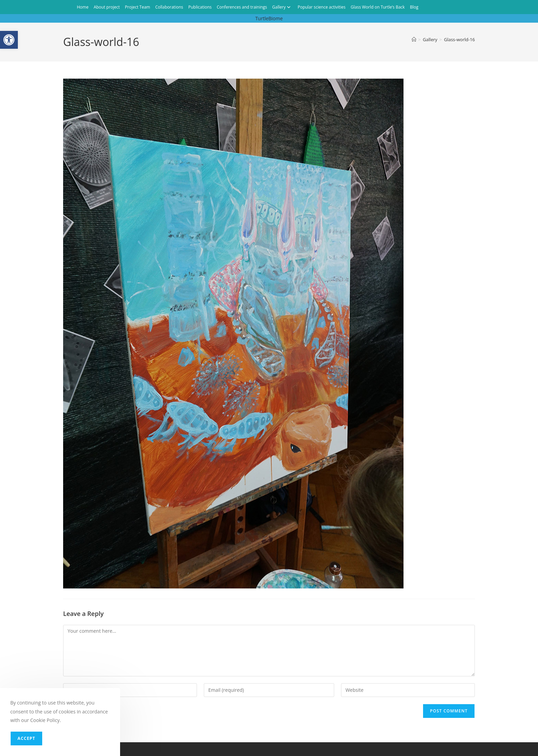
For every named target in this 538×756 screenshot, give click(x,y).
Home (83, 7)
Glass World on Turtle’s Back (378, 7)
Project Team (137, 7)
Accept (26, 738)
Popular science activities (321, 7)
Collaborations (169, 7)
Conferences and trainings (242, 7)
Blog (414, 7)
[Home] (414, 39)
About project (107, 7)
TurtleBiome (269, 18)
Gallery (282, 7)
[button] (9, 40)
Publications (200, 7)
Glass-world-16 (459, 39)
